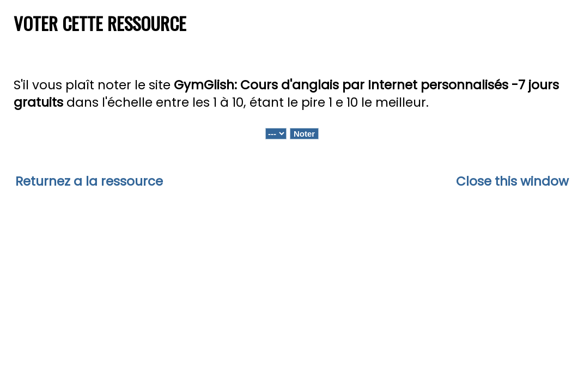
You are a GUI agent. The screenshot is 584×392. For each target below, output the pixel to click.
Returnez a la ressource (89, 181)
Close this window (512, 181)
